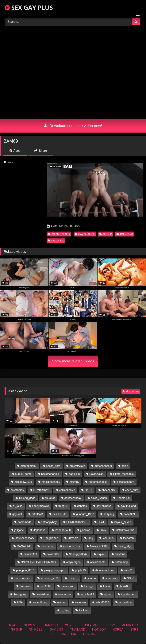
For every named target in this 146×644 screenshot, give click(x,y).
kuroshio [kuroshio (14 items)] (73, 538)
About (15, 151)
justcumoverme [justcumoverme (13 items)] (125, 530)
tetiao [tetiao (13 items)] (107, 586)
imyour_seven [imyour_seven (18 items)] (123, 522)
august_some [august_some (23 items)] (23, 474)
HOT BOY (99, 629)
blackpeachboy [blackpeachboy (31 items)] (51, 482)
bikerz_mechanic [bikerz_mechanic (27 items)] (123, 474)
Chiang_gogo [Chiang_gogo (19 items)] (27, 498)
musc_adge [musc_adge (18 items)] (125, 546)
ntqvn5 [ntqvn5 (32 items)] (101, 554)
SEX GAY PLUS (29, 7)
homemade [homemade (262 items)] (25, 522)
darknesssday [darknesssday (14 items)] (73, 498)
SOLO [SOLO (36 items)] (131, 578)
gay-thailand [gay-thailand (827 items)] (128, 506)
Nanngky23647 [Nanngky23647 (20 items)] (78, 554)
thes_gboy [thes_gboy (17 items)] (20, 594)
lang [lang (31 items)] (90, 538)
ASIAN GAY (130, 625)
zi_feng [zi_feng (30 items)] (65, 610)
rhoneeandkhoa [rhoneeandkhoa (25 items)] (105, 570)
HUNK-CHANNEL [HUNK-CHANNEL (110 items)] (77, 522)
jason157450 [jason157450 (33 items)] (63, 530)
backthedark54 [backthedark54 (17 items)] (50, 474)
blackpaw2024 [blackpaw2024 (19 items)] (23, 482)
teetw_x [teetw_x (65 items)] (89, 586)
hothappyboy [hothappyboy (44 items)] (49, 522)
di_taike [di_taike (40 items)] (18, 506)
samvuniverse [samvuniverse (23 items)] (23, 578)
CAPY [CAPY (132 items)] (88, 490)
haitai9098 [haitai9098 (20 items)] (130, 514)
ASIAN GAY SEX (59, 234)
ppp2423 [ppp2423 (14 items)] (80, 570)
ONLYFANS (125, 234)
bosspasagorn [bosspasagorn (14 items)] (125, 482)
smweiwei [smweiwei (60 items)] (111, 578)
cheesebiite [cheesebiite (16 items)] (109, 490)
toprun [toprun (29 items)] (108, 594)
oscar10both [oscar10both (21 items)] (98, 562)
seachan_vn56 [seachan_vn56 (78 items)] (50, 578)
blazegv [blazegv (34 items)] (74, 482)
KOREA (118, 629)
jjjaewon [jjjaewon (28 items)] (85, 530)
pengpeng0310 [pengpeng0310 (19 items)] (25, 570)
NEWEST (30, 625)
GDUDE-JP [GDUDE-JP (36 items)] (60, 514)
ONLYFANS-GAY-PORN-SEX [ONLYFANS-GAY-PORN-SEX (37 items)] (39, 562)
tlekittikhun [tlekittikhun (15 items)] (42, 594)
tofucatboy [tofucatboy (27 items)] (65, 594)
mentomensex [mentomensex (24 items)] (72, 546)
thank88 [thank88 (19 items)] (124, 586)
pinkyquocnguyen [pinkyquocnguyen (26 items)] (55, 570)
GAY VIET (56, 629)
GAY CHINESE (85, 234)
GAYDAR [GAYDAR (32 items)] (37, 514)
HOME (12, 625)
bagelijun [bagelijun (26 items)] (74, 474)
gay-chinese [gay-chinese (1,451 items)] (104, 506)
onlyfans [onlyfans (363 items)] (120, 554)
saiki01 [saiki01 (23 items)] (128, 570)
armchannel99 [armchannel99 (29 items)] (103, 466)
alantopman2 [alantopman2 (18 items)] (28, 466)
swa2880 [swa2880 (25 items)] (46, 586)
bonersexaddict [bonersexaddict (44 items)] (98, 482)
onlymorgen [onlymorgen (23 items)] (73, 562)
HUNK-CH (51, 625)
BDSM (111, 625)
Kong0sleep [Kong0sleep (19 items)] (51, 538)
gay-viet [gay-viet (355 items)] (17, 514)
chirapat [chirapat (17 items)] (50, 498)
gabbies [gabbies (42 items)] (82, 506)
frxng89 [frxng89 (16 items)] (63, 506)
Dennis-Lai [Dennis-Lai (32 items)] (123, 498)
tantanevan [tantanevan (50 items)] (68, 586)
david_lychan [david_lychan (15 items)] (99, 498)
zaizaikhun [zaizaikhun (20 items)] (125, 602)
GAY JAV (89, 634)
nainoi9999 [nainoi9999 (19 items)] (30, 554)
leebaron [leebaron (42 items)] (129, 538)
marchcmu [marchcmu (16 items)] (47, 546)
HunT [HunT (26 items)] (101, 522)
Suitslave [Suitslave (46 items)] (25, 586)
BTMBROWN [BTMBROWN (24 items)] (41, 490)
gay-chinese (56, 241)
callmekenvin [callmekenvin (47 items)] (67, 490)
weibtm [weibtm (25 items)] (61, 602)
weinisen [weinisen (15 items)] (80, 602)
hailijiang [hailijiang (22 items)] (109, 514)
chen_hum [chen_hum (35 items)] (132, 490)
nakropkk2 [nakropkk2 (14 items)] (53, 554)
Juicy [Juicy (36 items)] (103, 530)
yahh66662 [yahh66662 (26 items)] (102, 602)
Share (41, 151)
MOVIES (71, 625)
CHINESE (36, 629)
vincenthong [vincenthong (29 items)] (40, 602)
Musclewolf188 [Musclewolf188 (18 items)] (99, 546)
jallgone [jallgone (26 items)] (19, 530)
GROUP (106, 234)
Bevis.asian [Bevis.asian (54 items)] (96, 474)
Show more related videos (73, 361)
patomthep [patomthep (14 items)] (121, 562)
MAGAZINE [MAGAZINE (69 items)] (24, 546)
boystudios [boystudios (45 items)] (17, 490)
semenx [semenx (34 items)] (73, 578)
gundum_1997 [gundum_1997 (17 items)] (85, 514)
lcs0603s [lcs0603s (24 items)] (108, 538)
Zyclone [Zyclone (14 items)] (84, 610)
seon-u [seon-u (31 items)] (92, 578)
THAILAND (78, 629)
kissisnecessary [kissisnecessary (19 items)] (24, 538)
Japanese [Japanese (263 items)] (39, 530)
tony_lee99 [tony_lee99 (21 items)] (87, 594)
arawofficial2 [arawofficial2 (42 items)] (77, 466)
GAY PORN (68, 634)
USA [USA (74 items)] (20, 602)
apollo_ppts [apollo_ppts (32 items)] (53, 466)
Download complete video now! (73, 126)
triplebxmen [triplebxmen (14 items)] (128, 594)
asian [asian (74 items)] (125, 466)
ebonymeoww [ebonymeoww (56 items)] (40, 506)
